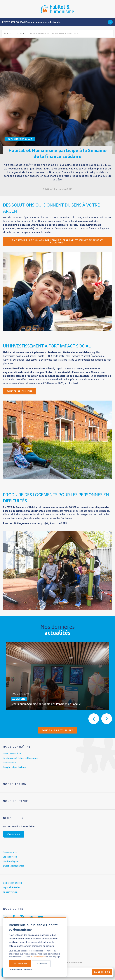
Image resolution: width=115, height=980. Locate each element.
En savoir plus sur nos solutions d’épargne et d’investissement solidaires (57, 241)
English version (10, 892)
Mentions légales (11, 861)
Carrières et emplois (13, 883)
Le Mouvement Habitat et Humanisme (21, 758)
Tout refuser (41, 964)
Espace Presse (10, 857)
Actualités (22, 33)
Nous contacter (10, 852)
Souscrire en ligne (20, 391)
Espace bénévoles (12, 887)
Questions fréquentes (14, 866)
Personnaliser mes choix (21, 969)
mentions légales (38, 957)
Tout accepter (20, 964)
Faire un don (102, 972)
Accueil (10, 33)
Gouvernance (9, 763)
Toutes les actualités (57, 730)
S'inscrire (14, 834)
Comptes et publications (15, 767)
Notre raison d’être (12, 753)
